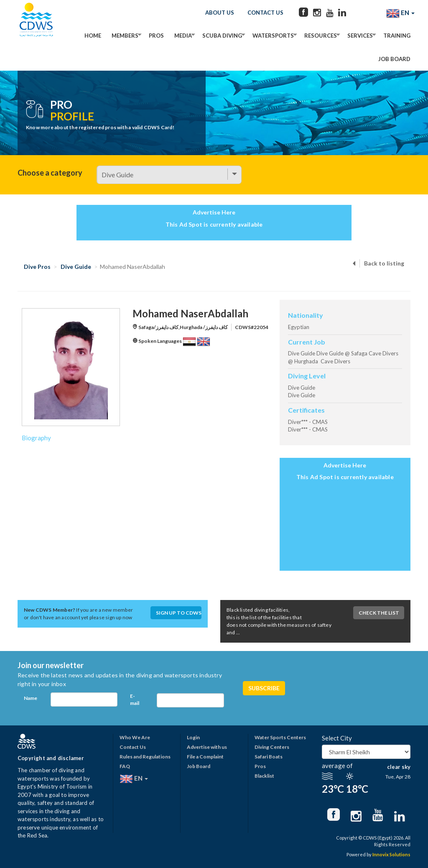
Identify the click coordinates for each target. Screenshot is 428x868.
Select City (337, 738)
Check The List (379, 613)
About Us (220, 13)
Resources (321, 36)
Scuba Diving (222, 36)
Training (397, 36)
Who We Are (135, 737)
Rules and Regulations (145, 757)
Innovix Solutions (391, 854)
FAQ (125, 766)
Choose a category (50, 173)
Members (125, 36)
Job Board (394, 59)
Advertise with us (207, 747)
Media (183, 36)
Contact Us (265, 13)
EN (400, 13)
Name (31, 698)
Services (360, 36)
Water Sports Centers (280, 737)
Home (93, 36)
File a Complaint (205, 757)
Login (193, 737)
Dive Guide (76, 267)
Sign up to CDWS (179, 613)
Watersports (273, 36)
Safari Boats (269, 757)
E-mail (135, 700)
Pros (156, 36)
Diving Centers (272, 747)
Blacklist (264, 776)
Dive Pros (37, 267)
